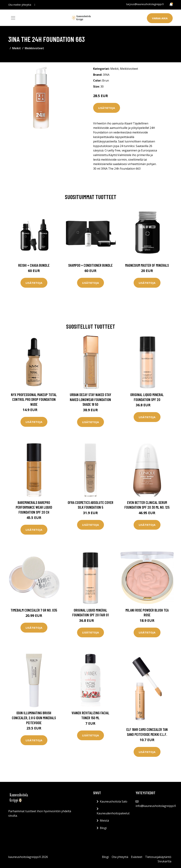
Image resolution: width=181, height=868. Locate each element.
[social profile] (35, 5)
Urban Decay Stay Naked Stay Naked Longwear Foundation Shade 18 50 (90, 399)
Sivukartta (164, 861)
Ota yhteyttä (120, 857)
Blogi (103, 828)
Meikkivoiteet (34, 48)
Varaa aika (160, 18)
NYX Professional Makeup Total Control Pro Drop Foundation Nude (34, 399)
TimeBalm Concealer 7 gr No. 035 (34, 610)
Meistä (104, 821)
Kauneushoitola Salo (114, 801)
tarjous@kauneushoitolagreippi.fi (145, 4)
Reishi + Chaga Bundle (34, 265)
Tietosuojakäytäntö (158, 857)
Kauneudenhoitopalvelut (113, 813)
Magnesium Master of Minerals (147, 265)
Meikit (17, 48)
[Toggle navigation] (13, 18)
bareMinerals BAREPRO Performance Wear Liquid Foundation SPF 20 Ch (34, 507)
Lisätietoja (107, 108)
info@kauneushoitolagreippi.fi (156, 806)
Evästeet (137, 857)
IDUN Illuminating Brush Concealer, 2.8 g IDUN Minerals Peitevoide (34, 718)
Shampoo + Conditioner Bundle (90, 265)
